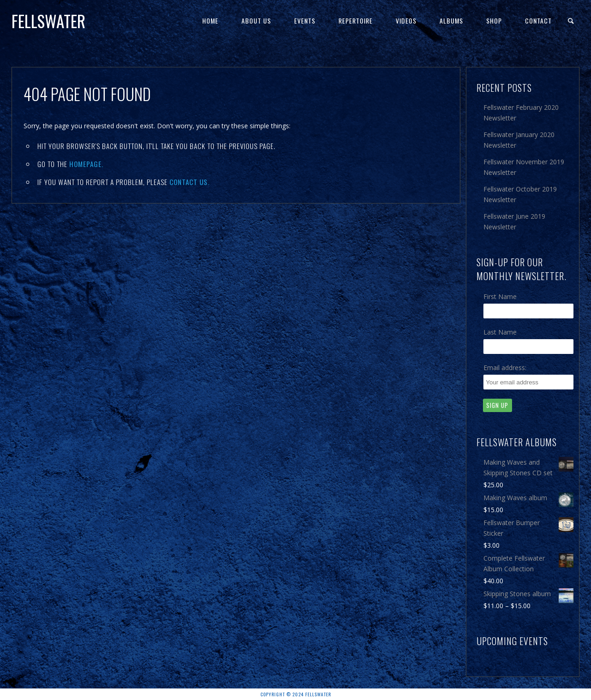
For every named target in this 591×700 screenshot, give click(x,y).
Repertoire (356, 21)
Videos (406, 21)
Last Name (500, 332)
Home (210, 21)
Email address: (505, 368)
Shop (494, 21)
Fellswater (48, 21)
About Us (256, 21)
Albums (451, 21)
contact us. (190, 182)
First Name (500, 296)
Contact (538, 21)
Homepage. (86, 164)
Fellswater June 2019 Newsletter (514, 221)
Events (305, 21)
